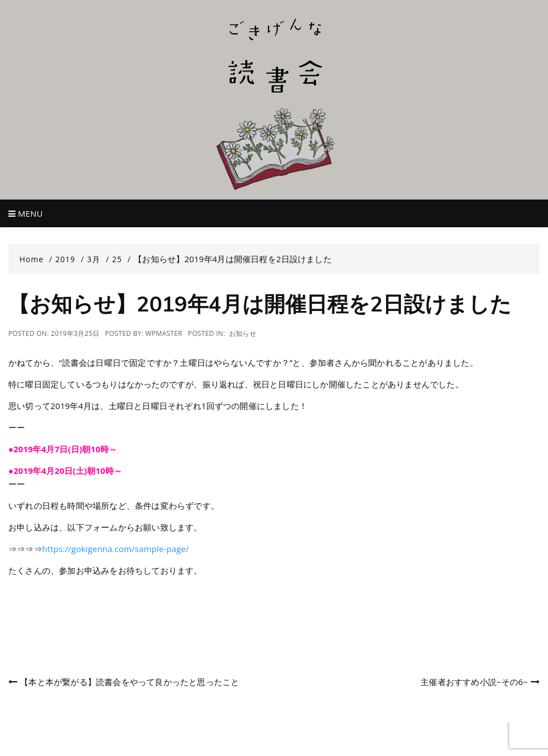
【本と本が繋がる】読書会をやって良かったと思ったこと (130, 682)
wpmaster (164, 333)
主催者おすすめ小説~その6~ (474, 682)
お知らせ (243, 333)
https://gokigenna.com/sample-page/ (116, 549)
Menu (26, 213)
